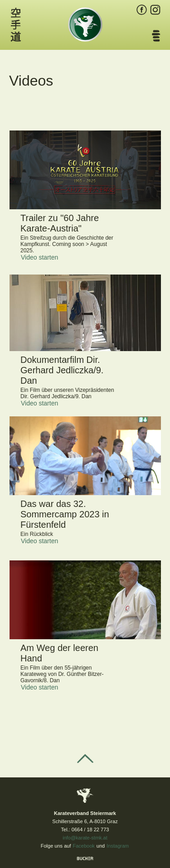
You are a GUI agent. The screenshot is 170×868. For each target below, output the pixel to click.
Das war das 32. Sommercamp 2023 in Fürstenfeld (65, 514)
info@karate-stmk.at (85, 838)
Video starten (39, 257)
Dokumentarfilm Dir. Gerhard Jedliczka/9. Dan (62, 370)
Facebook (84, 846)
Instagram (118, 846)
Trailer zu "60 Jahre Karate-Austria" (60, 223)
